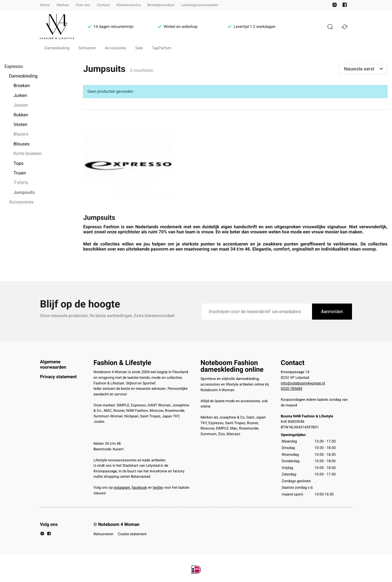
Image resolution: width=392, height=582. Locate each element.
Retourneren (103, 534)
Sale (139, 48)
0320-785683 (292, 389)
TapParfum (162, 48)
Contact (103, 5)
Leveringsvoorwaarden (200, 5)
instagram (122, 488)
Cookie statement (132, 534)
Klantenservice (129, 5)
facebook (139, 488)
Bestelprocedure (161, 5)
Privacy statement (58, 377)
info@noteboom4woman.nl (303, 383)
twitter (158, 488)
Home (45, 5)
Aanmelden (332, 312)
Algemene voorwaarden (53, 364)
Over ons (83, 5)
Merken (63, 5)
